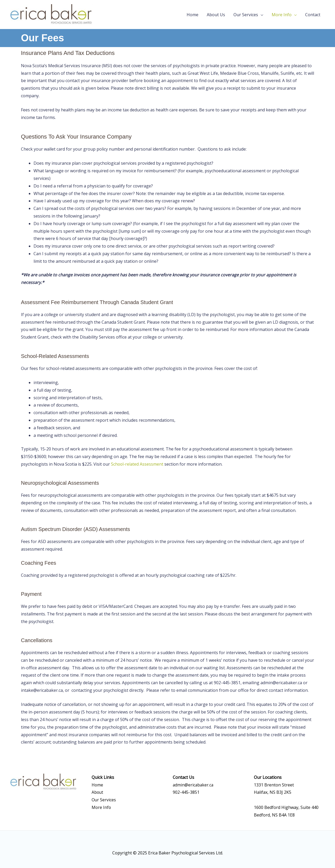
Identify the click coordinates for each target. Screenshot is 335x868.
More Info (282, 15)
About (98, 792)
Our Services (246, 15)
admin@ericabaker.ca (194, 785)
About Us (216, 15)
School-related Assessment (138, 464)
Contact (313, 15)
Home (192, 15)
